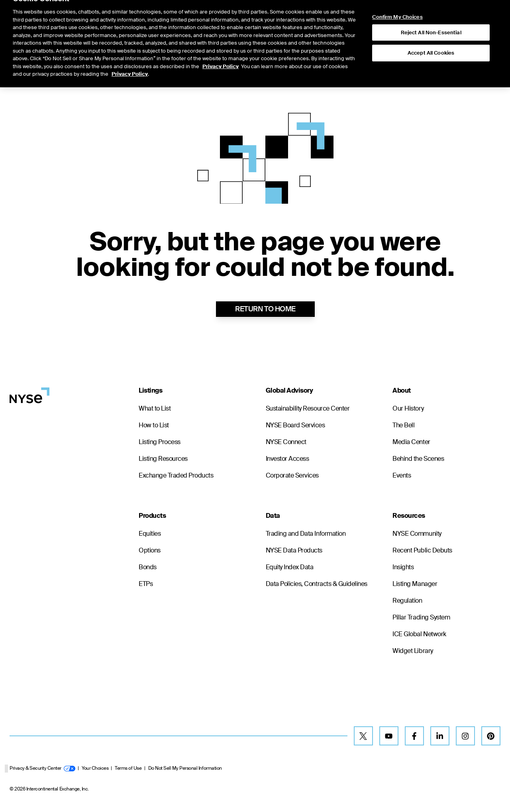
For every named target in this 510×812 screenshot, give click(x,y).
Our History (408, 408)
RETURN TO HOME (265, 309)
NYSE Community (417, 534)
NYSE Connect (286, 442)
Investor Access (287, 459)
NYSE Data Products (294, 550)
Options (150, 550)
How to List (154, 425)
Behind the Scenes (418, 459)
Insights (403, 567)
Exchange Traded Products (176, 475)
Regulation (407, 601)
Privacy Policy (221, 50)
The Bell (403, 425)
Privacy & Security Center (42, 768)
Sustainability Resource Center (308, 408)
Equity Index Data (290, 567)
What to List (155, 408)
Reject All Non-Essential (431, 16)
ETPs (146, 584)
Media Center (411, 442)
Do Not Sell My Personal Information (185, 768)
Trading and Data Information (306, 534)
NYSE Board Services (295, 425)
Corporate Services (292, 475)
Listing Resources (163, 459)
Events (402, 475)
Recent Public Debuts (422, 550)
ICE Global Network (419, 634)
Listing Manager (415, 584)
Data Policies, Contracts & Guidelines (317, 584)
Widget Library (413, 651)
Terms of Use (128, 768)
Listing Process (160, 442)
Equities (150, 534)
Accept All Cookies (431, 36)
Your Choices (95, 768)
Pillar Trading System (421, 617)
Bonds (148, 567)
